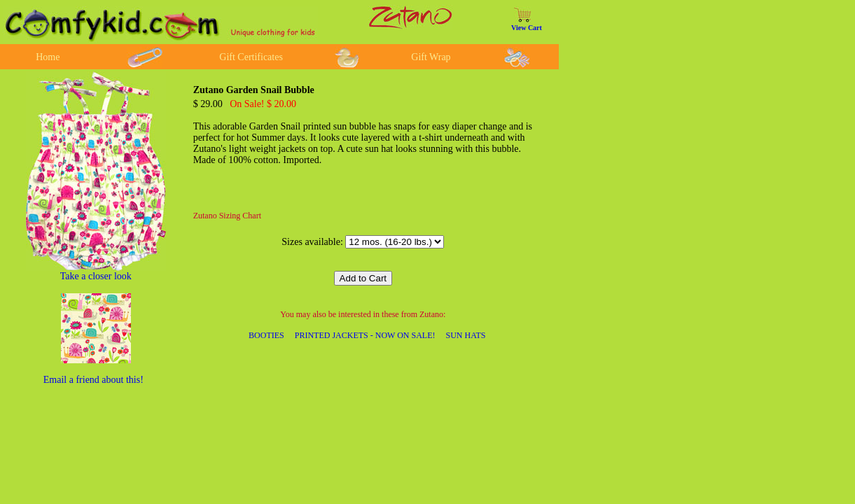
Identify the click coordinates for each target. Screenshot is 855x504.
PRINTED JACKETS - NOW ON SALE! (365, 335)
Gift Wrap (431, 57)
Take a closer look (96, 276)
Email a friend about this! (93, 380)
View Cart (527, 28)
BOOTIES (266, 335)
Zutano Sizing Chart (227, 216)
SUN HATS (466, 335)
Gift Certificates (251, 57)
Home (48, 57)
